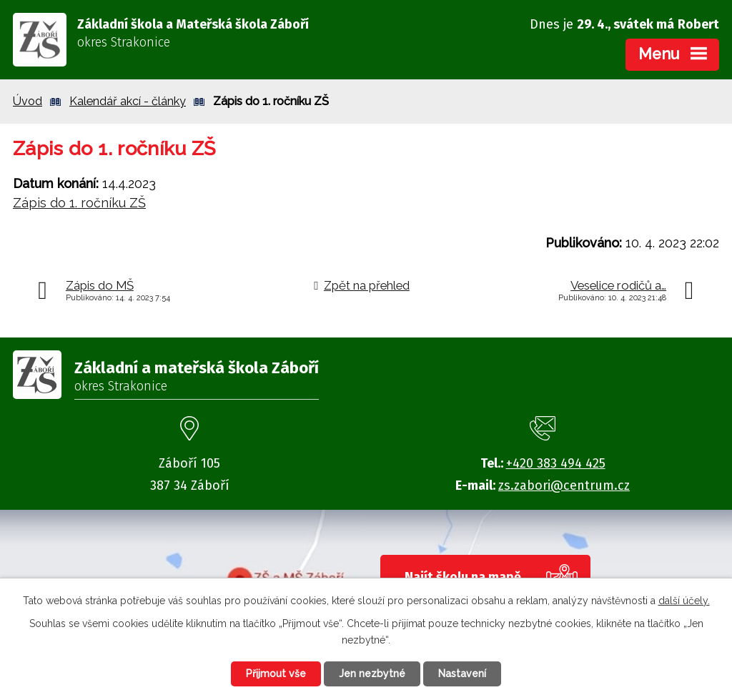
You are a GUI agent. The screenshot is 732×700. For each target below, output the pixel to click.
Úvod (28, 101)
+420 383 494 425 (556, 463)
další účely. (684, 601)
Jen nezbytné (372, 674)
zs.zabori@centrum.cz (564, 485)
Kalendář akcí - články (128, 101)
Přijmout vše (276, 674)
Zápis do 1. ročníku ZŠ (79, 203)
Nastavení (462, 674)
